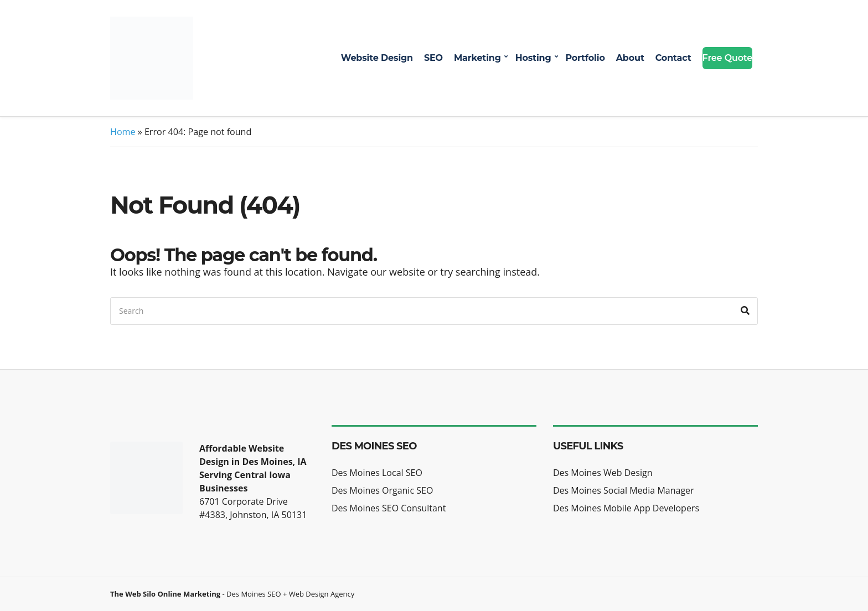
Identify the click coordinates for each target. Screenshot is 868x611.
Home (123, 132)
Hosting (533, 58)
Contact (673, 58)
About (630, 58)
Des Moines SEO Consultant (389, 508)
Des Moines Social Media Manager (624, 490)
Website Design (377, 58)
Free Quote (727, 58)
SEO (433, 58)
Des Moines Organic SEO (382, 490)
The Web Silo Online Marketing (165, 594)
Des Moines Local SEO (377, 473)
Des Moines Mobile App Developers (626, 508)
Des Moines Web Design (603, 473)
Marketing (477, 58)
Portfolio (585, 58)
